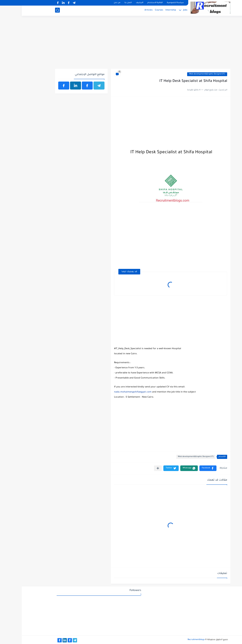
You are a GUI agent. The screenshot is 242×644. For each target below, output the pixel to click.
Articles (127, 10)
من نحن (95, 3)
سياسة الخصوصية (154, 3)
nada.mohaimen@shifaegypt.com (111, 392)
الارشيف (118, 3)
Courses (137, 10)
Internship (149, 10)
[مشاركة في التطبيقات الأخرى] (136, 468)
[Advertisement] (121, 44)
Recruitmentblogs (174, 640)
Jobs (164, 10)
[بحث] (36, 11)
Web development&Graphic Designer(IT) (185, 74)
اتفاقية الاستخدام (133, 3)
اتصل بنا (106, 3)
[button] (186, 468)
